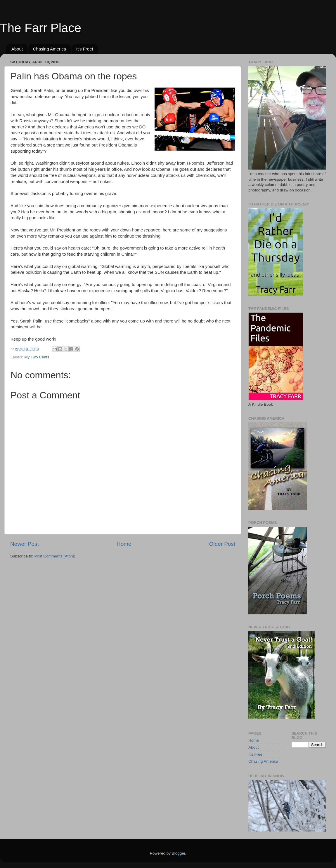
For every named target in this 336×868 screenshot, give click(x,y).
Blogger (179, 853)
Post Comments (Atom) (55, 556)
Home (124, 544)
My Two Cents (37, 357)
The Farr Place (41, 28)
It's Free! (85, 49)
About (17, 49)
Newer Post (25, 544)
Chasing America (50, 49)
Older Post (222, 544)
